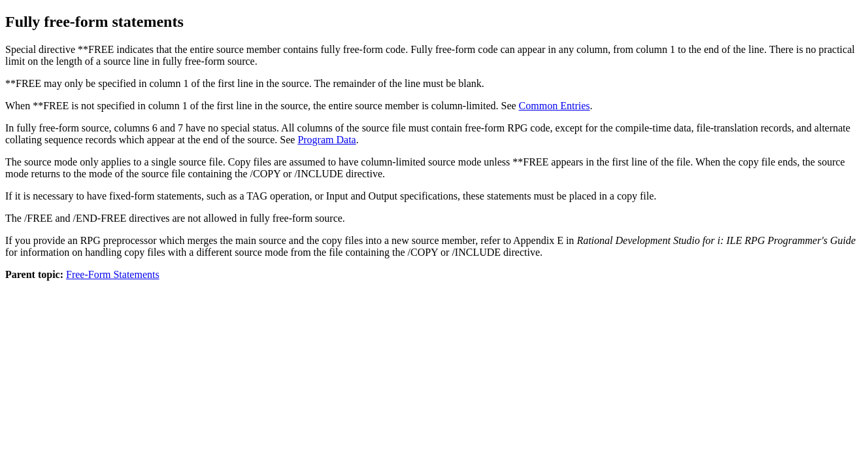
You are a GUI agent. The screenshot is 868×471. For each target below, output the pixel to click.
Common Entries (555, 106)
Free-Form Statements (113, 274)
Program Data (326, 140)
